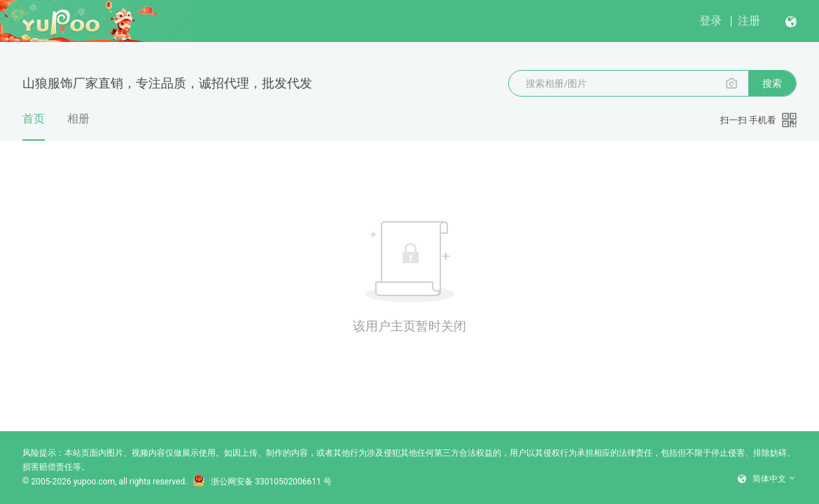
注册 (749, 21)
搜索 (772, 83)
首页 (34, 126)
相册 (78, 119)
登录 (710, 21)
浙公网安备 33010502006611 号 (262, 482)
